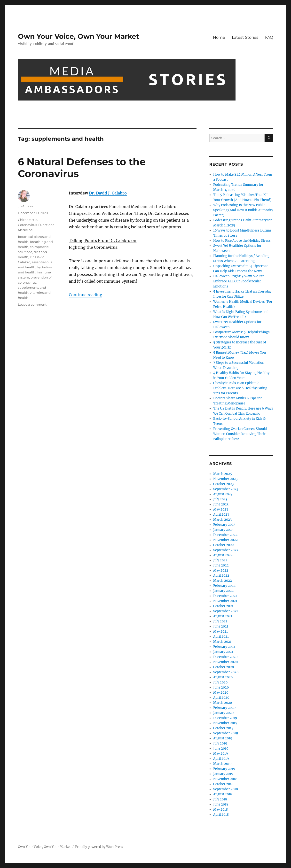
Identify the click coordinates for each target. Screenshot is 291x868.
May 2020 (221, 693)
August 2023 (223, 494)
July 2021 (220, 621)
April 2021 (221, 637)
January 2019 (223, 774)
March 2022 (223, 581)
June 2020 (221, 687)
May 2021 (220, 632)
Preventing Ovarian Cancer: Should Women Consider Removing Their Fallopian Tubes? (240, 434)
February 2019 (224, 769)
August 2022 (223, 555)
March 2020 (223, 703)
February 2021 (224, 647)
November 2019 (225, 723)
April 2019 (221, 759)
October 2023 (223, 484)
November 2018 (225, 779)
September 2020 (226, 672)
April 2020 (221, 698)
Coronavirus (27, 225)
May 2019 (221, 754)
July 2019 (220, 743)
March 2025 (223, 474)
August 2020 (223, 677)
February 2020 (224, 708)
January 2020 (223, 713)
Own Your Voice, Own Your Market (79, 36)
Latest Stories (245, 37)
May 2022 (221, 570)
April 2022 (221, 576)
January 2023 (223, 530)
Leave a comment (32, 304)
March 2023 (222, 520)
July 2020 (220, 682)
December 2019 (225, 718)
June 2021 (221, 626)
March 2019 (222, 764)
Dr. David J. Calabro (108, 193)
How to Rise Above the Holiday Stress (242, 241)
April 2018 (221, 815)
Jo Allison (25, 206)
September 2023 (226, 489)
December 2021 (225, 596)
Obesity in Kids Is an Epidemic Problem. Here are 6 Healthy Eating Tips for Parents (240, 388)
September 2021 (226, 611)
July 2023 (220, 499)
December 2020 (225, 657)
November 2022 (225, 540)
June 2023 (221, 504)
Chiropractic (28, 220)
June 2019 (221, 748)
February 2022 (224, 586)
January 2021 (223, 652)
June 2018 (221, 804)
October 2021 (223, 606)
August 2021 (223, 616)
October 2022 (224, 545)
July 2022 (220, 560)
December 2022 (225, 535)
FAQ (269, 37)
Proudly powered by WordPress (99, 847)
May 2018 (220, 810)
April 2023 (221, 515)
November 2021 (225, 601)
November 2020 (225, 662)
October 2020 (224, 667)
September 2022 (226, 550)
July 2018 (220, 799)
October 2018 (223, 784)
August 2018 (223, 794)
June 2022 (221, 565)
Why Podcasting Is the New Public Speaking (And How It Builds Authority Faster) (243, 210)
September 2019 (226, 733)
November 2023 (225, 479)
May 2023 (221, 509)
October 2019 (223, 728)
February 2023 (224, 525)
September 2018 (226, 789)
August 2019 (223, 738)
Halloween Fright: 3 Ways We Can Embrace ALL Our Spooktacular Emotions (239, 281)
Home (219, 37)
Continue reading (86, 295)
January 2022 (223, 591)
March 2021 (222, 642)
